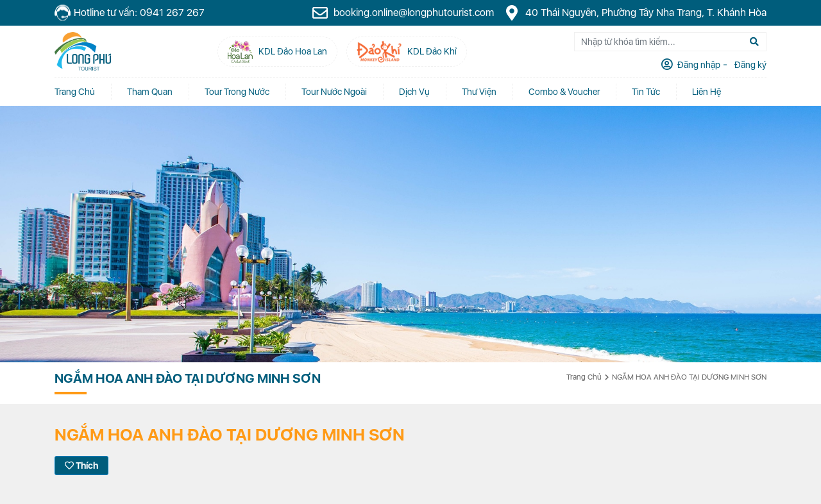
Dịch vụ (414, 92)
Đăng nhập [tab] (698, 65)
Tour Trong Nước (237, 92)
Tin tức (646, 92)
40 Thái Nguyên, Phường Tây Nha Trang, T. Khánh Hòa (635, 13)
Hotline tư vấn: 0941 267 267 (130, 13)
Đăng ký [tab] (749, 65)
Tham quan (150, 92)
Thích (81, 466)
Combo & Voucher (564, 92)
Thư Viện (479, 92)
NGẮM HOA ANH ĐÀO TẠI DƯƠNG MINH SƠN (689, 377)
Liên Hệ (707, 92)
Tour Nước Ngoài (334, 92)
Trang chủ (75, 92)
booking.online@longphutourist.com (403, 13)
